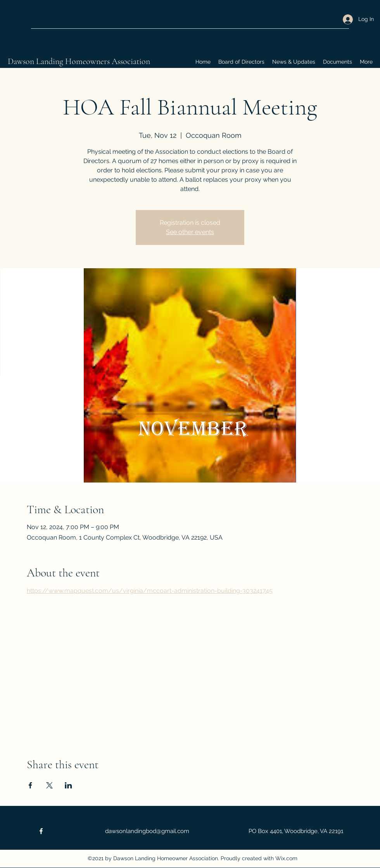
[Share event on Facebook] (30, 785)
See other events (190, 232)
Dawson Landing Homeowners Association (79, 61)
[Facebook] (41, 831)
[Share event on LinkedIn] (68, 785)
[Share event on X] (49, 785)
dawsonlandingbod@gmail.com (147, 831)
